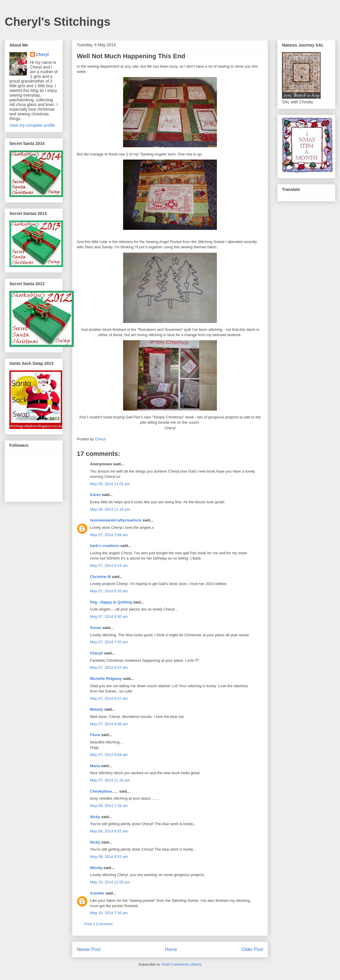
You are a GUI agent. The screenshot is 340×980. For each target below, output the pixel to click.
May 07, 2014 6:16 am (109, 566)
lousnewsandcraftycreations (116, 520)
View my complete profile (32, 125)
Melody (97, 709)
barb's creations (105, 546)
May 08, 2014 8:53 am (109, 857)
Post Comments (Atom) (182, 964)
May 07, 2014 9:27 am (109, 698)
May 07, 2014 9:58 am (109, 755)
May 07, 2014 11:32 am (110, 780)
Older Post (252, 949)
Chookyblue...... (104, 791)
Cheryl (42, 54)
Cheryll (96, 653)
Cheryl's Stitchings (58, 22)
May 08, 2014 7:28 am (109, 806)
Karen (95, 495)
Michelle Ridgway (106, 679)
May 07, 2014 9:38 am (109, 724)
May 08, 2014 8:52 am (109, 831)
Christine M (100, 577)
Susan (96, 628)
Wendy (96, 868)
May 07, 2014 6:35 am (109, 591)
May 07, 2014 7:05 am (109, 642)
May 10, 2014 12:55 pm (110, 882)
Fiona (95, 735)
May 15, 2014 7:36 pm (109, 913)
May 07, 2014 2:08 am (109, 535)
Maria (95, 766)
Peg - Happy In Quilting (111, 602)
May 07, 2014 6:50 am (109, 616)
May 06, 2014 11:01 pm (110, 484)
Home (171, 949)
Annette (97, 893)
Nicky (95, 817)
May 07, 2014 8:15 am (109, 667)
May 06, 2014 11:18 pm (110, 509)
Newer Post (89, 949)
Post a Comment (98, 924)
